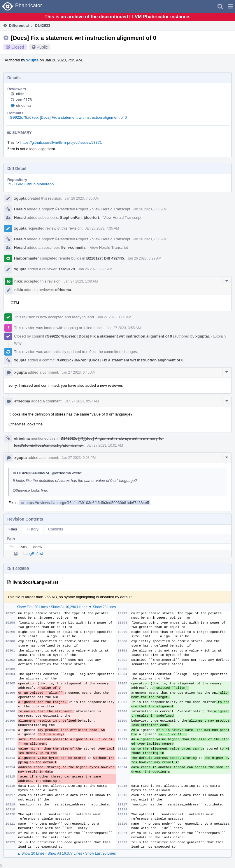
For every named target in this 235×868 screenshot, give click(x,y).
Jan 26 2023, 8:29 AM (144, 258)
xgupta (33, 60)
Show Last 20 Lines (100, 853)
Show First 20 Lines (32, 607)
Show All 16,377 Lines (65, 853)
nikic (20, 94)
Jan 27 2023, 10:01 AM (105, 445)
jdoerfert (91, 218)
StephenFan (71, 218)
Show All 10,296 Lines (68, 607)
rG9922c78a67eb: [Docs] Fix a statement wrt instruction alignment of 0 (68, 117)
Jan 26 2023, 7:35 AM (81, 198)
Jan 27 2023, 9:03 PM (79, 458)
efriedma (23, 105)
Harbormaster (26, 258)
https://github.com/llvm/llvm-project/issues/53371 (61, 142)
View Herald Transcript (111, 209)
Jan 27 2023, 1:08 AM (81, 281)
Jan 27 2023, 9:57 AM (82, 401)
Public (42, 47)
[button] (230, 6)
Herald (20, 209)
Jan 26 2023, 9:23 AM (95, 269)
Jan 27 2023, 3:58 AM (124, 328)
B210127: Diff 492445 (105, 258)
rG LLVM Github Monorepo (31, 184)
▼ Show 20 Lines (102, 607)
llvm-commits (73, 247)
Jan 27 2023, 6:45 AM (79, 372)
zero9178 (24, 100)
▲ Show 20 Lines (31, 853)
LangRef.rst (33, 554)
